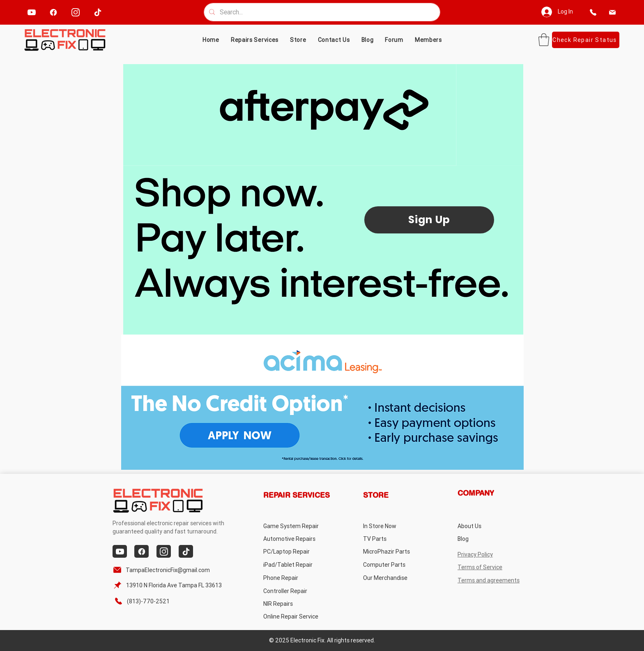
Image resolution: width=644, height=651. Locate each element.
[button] (298, 40)
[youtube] (31, 12)
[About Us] (490, 526)
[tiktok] (98, 12)
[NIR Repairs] (296, 604)
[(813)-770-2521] (146, 601)
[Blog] (490, 539)
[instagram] (75, 12)
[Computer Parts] (396, 564)
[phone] (593, 12)
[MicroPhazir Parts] (396, 551)
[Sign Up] (429, 220)
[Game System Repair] (301, 526)
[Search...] (321, 12)
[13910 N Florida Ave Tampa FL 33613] (169, 585)
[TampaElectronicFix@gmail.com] (163, 570)
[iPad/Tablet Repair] (296, 564)
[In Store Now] (396, 526)
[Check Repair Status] (586, 40)
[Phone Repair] (296, 578)
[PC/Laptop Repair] (296, 551)
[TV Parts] (396, 539)
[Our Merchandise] (396, 578)
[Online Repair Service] (299, 616)
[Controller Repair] (296, 591)
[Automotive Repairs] (296, 539)
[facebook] (53, 12)
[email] (613, 12)
